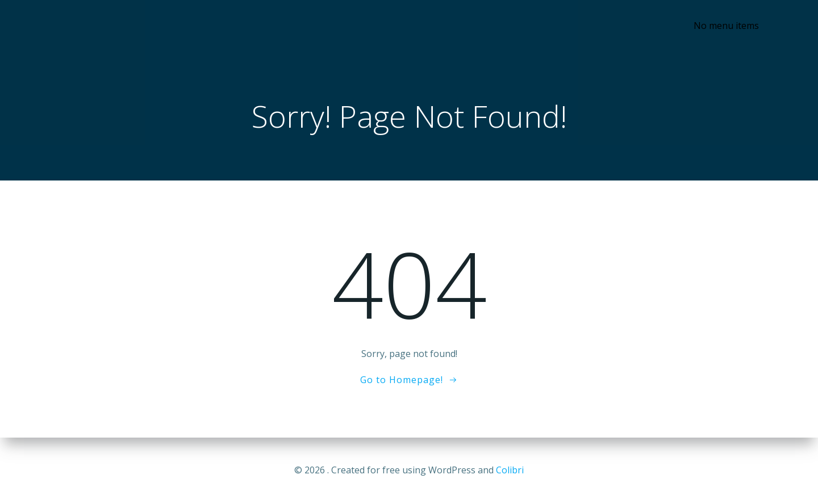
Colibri (510, 470)
